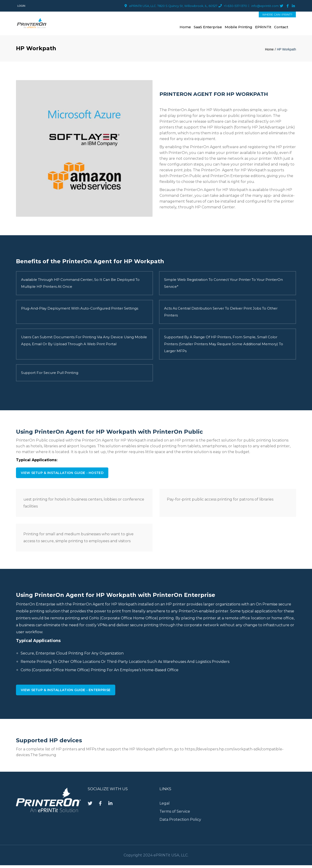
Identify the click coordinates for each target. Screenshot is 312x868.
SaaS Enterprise (208, 28)
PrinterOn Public (185, 178)
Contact (281, 28)
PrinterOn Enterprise (230, 178)
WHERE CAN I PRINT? (277, 14)
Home (185, 28)
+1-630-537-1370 (235, 6)
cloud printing (163, 448)
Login (21, 6)
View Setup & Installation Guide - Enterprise (66, 693)
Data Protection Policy (181, 822)
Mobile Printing (239, 28)
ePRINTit (263, 28)
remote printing (65, 620)
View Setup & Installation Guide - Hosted (62, 475)
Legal (165, 806)
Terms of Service (175, 814)
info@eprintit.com (265, 6)
